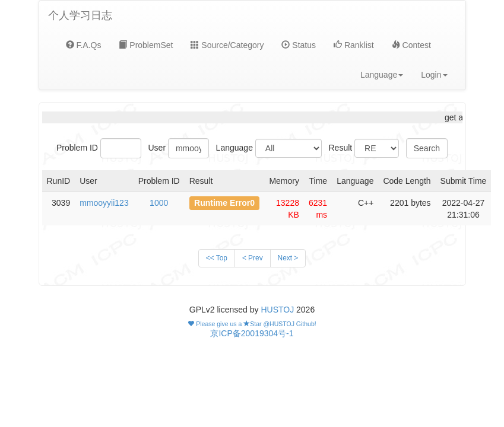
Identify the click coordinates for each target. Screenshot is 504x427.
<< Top (217, 258)
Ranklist (354, 45)
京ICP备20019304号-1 (252, 333)
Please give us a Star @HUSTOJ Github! (252, 324)
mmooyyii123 (104, 203)
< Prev (253, 258)
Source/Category (227, 45)
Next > (288, 258)
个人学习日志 (80, 15)
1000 (159, 203)
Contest (411, 45)
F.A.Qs (84, 45)
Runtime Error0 (224, 203)
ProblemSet (146, 45)
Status (299, 45)
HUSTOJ (277, 310)
